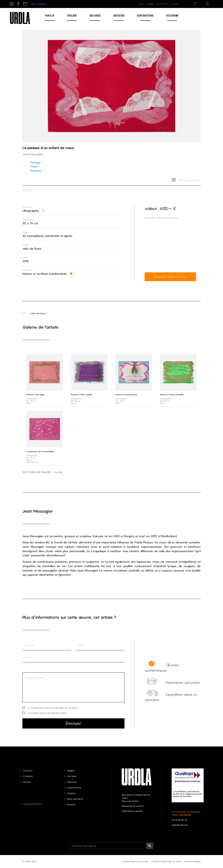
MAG (50, 15)
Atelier (72, 15)
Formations (163, 4)
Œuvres (95, 15)
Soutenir (172, 15)
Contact (28, 770)
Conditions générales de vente (166, 861)
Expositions (145, 15)
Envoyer (73, 723)
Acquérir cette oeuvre (170, 277)
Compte (28, 776)
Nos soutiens (75, 799)
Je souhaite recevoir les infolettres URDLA (47, 713)
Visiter (141, 4)
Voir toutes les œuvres (42, 472)
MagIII (71, 770)
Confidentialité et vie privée (135, 861)
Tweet (34, 166)
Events (71, 805)
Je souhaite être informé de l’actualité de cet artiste (52, 708)
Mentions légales (193, 861)
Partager (36, 162)
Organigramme (32, 804)
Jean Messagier (38, 511)
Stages (150, 4)
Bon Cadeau (39, 4)
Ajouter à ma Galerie (187, 180)
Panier (27, 782)
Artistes (119, 15)
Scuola (175, 4)
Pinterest (36, 171)
